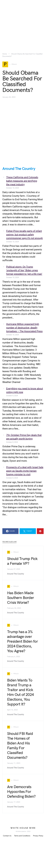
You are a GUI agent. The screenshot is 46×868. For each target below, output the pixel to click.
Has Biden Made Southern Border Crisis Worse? (21, 598)
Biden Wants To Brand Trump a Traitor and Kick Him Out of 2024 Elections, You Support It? (20, 692)
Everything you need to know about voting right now (25, 390)
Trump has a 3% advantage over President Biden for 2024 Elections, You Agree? (23, 641)
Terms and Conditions (22, 836)
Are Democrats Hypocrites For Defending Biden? (21, 792)
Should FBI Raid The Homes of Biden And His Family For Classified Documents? (20, 746)
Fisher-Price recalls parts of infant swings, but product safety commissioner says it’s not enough (24, 235)
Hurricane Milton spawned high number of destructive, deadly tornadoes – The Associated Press (24, 328)
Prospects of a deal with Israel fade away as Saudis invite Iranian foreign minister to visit (25, 471)
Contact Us (7, 836)
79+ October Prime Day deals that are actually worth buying (24, 437)
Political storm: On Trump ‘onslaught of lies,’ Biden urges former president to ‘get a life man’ (24, 270)
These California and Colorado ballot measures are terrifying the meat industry (22, 181)
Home (5, 54)
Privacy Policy (38, 836)
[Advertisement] (23, 22)
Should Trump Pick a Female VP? (22, 561)
